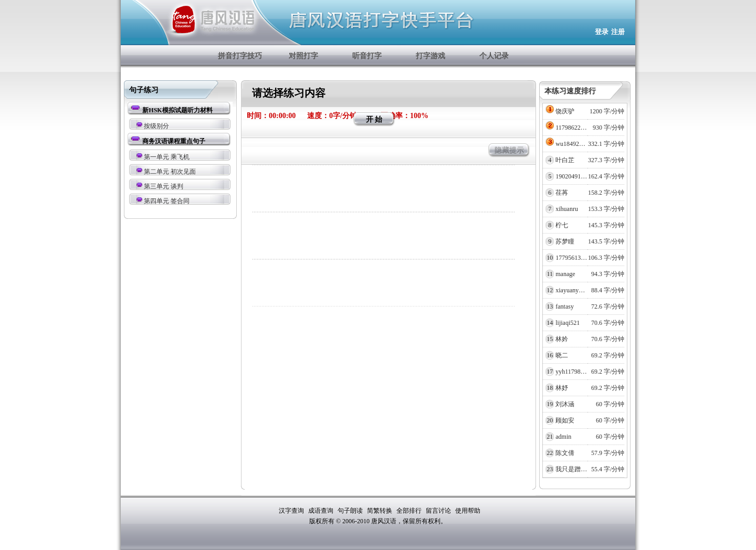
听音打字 (367, 56)
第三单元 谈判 (164, 186)
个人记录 (494, 56)
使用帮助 (468, 511)
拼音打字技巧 (240, 56)
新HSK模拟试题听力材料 (177, 110)
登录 (602, 32)
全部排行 (410, 511)
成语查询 (322, 511)
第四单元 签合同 (167, 201)
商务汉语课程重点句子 (174, 141)
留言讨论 (439, 511)
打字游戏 (430, 56)
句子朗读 (351, 511)
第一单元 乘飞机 (167, 157)
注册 (618, 32)
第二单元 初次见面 (170, 172)
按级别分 (156, 126)
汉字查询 (292, 511)
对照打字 (303, 56)
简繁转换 (380, 511)
